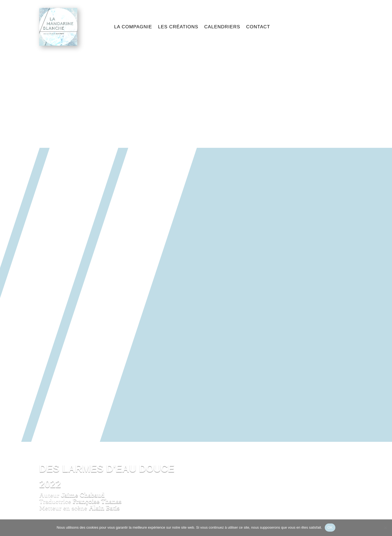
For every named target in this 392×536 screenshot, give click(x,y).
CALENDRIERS (222, 27)
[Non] (385, 528)
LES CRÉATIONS (178, 27)
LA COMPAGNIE (133, 27)
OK (330, 527)
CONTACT (258, 27)
